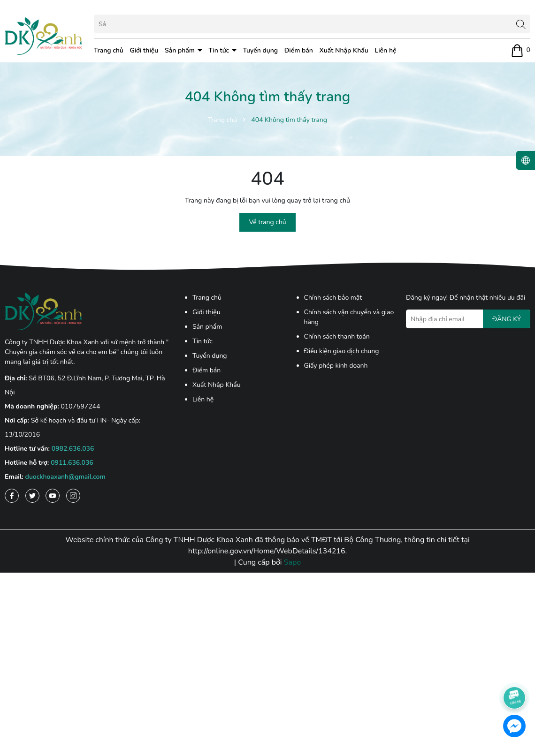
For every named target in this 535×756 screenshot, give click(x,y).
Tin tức (220, 50)
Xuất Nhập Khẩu (344, 50)
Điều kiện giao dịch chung (342, 351)
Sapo (293, 562)
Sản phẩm (181, 50)
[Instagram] (73, 496)
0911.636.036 (72, 463)
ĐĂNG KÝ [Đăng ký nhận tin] (507, 319)
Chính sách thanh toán (337, 336)
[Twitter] (32, 496)
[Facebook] (12, 496)
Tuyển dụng (261, 50)
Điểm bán (299, 50)
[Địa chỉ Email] (468, 319)
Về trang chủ (267, 222)
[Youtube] (53, 496)
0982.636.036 (73, 449)
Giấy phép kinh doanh (336, 366)
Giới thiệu (144, 50)
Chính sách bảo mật (333, 298)
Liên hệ (385, 50)
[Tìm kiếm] (521, 24)
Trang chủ (109, 50)
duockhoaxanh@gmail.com (65, 477)
